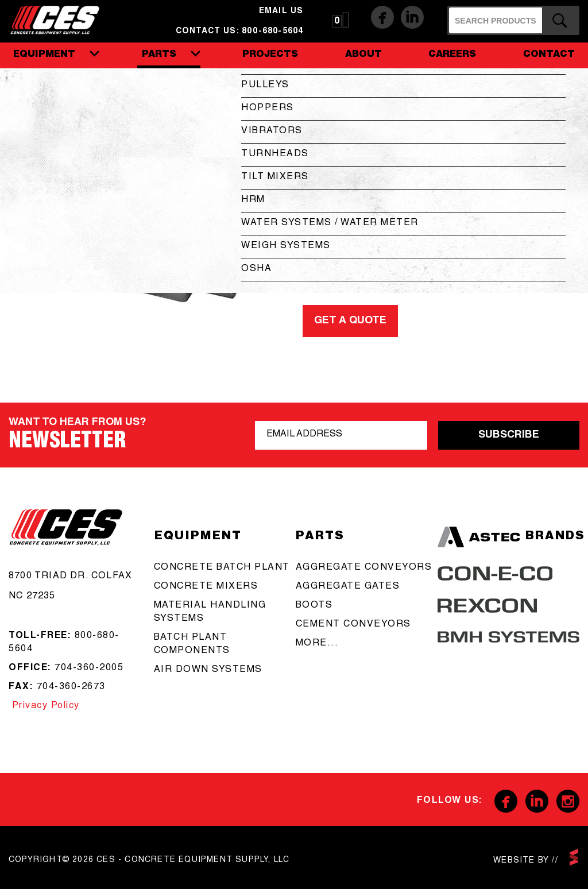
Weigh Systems (286, 246)
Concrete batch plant (222, 568)
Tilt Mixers (275, 177)
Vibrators (272, 132)
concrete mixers (206, 587)
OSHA (256, 269)
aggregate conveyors (364, 568)
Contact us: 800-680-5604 (240, 32)
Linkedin (412, 17)
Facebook (382, 17)
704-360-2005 (89, 668)
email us (281, 11)
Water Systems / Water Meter (330, 223)
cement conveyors (353, 625)
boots (314, 606)
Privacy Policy (44, 706)
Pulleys (265, 86)
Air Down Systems (208, 670)
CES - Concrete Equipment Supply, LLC (62, 20)
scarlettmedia (574, 857)
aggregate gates (348, 587)
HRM (253, 200)
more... (317, 644)
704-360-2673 (71, 687)
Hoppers (268, 109)
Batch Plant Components (192, 645)
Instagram (568, 801)
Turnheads (275, 154)
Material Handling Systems (210, 612)
